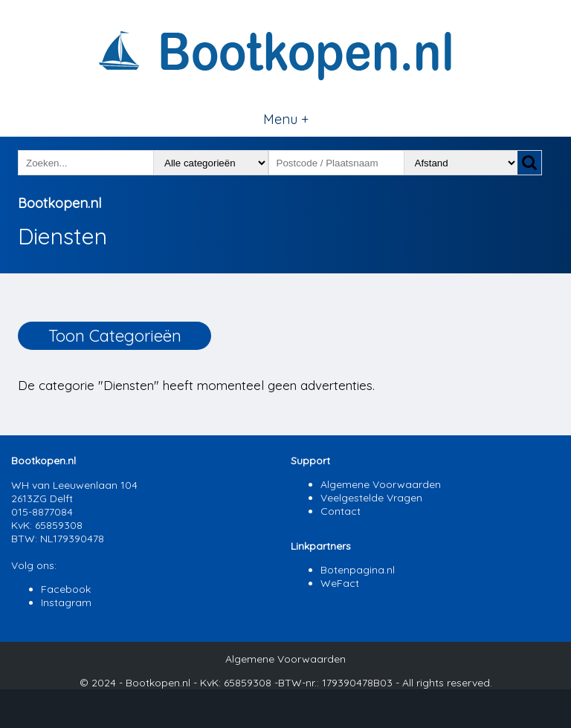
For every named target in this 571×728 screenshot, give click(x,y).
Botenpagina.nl (358, 570)
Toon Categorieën (115, 336)
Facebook (66, 589)
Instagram (66, 602)
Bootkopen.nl (59, 203)
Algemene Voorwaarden (381, 484)
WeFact (340, 583)
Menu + (286, 119)
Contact (341, 511)
